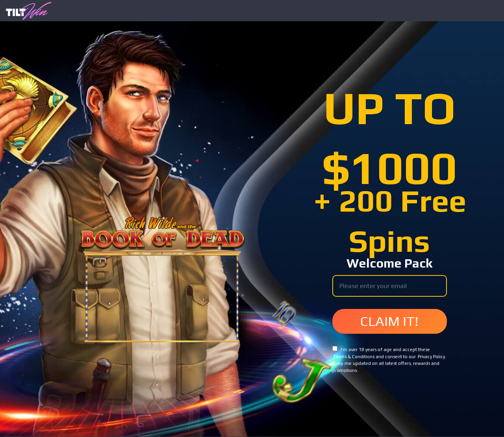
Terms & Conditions (354, 357)
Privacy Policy (431, 357)
